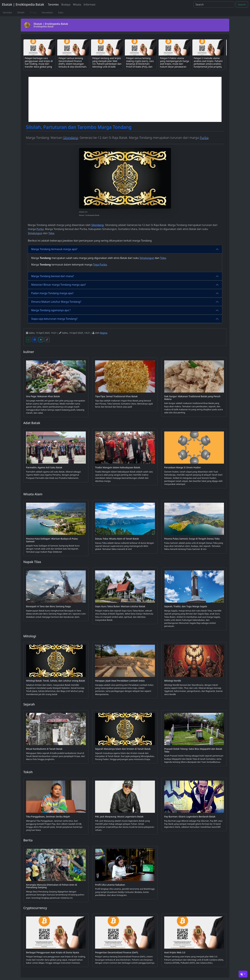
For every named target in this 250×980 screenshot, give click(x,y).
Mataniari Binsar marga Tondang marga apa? (58, 285)
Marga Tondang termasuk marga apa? (54, 249)
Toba (51, 233)
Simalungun (35, 233)
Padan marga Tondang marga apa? (52, 293)
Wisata (77, 5)
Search (242, 5)
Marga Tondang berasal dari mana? (53, 276)
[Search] (214, 5)
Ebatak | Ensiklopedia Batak (23, 4)
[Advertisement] (125, 99)
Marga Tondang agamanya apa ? (51, 310)
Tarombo (53, 5)
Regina (104, 333)
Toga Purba (100, 265)
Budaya (66, 5)
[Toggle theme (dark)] (243, 974)
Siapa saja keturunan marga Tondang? (54, 319)
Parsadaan (47, 12)
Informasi (90, 5)
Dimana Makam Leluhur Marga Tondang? (56, 302)
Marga (33, 12)
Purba (204, 138)
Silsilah (21, 12)
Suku (61, 12)
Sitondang (71, 138)
